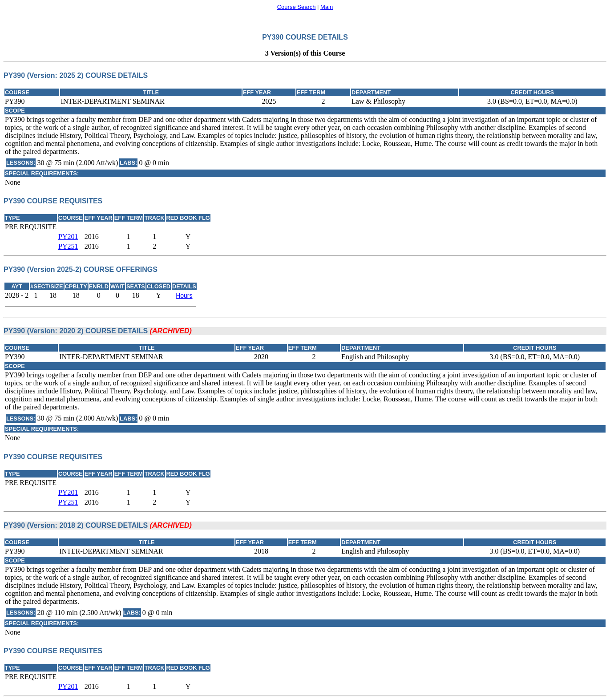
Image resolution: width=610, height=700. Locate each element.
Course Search (297, 7)
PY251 (68, 246)
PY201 (68, 237)
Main (327, 7)
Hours (184, 295)
